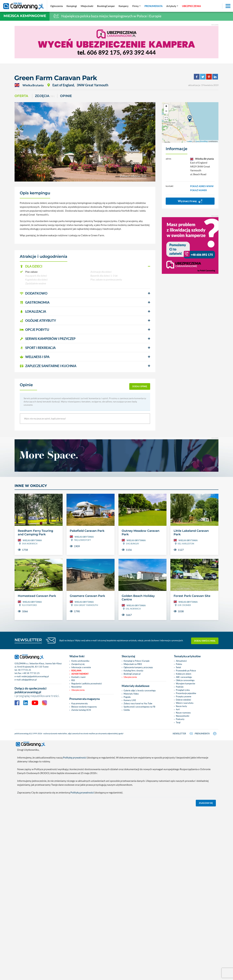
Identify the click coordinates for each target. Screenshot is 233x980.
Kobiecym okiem (184, 674)
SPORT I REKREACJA (38, 348)
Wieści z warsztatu (185, 703)
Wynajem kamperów (186, 684)
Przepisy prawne (184, 696)
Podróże (180, 687)
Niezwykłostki (183, 716)
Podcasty (180, 719)
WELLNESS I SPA (35, 357)
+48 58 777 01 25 (31, 673)
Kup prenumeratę (80, 703)
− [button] (166, 111)
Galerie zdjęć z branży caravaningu (140, 690)
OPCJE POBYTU (34, 330)
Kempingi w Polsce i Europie (137, 661)
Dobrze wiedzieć (183, 700)
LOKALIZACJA (33, 311)
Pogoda (127, 697)
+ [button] (166, 107)
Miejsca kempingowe (25, 16)
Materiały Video (131, 694)
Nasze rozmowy (183, 713)
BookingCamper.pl (132, 674)
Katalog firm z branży (133, 671)
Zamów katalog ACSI (81, 710)
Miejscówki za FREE (133, 664)
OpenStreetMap (202, 141)
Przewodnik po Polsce (186, 671)
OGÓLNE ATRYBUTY (38, 320)
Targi (178, 722)
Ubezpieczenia (78, 690)
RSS (73, 680)
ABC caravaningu (184, 677)
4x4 (178, 709)
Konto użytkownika (80, 661)
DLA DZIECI (31, 266)
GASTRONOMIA (35, 302)
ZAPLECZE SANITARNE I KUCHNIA (48, 366)
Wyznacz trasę (190, 201)
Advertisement (80, 674)
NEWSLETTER (28, 640)
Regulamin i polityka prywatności (87, 684)
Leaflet (189, 141)
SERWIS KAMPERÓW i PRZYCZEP (48, 339)
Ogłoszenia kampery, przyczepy (138, 667)
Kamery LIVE (130, 700)
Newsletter (77, 687)
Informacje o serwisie (81, 667)
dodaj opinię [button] (140, 386)
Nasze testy (181, 706)
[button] (85, 266)
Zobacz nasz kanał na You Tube (138, 703)
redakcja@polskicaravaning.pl (35, 676)
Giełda (127, 710)
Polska (179, 664)
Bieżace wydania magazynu (84, 707)
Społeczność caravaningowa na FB (139, 707)
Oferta (21, 96)
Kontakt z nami (78, 677)
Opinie (66, 96)
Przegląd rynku (183, 690)
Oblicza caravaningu (185, 680)
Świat (178, 667)
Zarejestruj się (78, 664)
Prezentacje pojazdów (186, 693)
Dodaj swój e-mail (205, 640)
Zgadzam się (206, 802)
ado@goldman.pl (29, 680)
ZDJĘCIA (45, 96)
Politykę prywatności (75, 757)
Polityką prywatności (82, 792)
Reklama (76, 671)
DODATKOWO (34, 293)
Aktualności (181, 661)
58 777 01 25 (25, 670)
